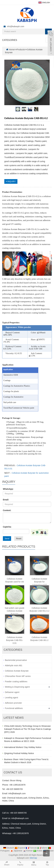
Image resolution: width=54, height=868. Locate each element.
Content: (7, 510)
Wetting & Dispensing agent (17, 687)
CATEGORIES (10, 40)
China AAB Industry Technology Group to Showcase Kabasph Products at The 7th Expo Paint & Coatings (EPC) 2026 (28, 729)
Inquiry (20, 863)
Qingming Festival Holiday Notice (19, 753)
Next (46, 82)
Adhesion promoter (13, 703)
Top (47, 863)
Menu (34, 863)
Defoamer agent (12, 692)
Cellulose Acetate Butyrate (17, 671)
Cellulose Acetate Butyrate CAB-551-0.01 (15, 640)
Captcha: (7, 527)
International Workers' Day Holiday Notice (23, 747)
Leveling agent (11, 698)
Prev (8, 82)
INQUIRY (11, 181)
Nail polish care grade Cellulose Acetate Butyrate (15, 611)
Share (7, 863)
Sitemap (33, 858)
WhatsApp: (8, 489)
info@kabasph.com (16, 26)
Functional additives (14, 708)
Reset (19, 539)
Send (7, 539)
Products (21, 50)
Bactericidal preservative (16, 660)
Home (12, 50)
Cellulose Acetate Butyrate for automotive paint (39, 582)
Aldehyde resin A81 (14, 665)
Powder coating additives (16, 682)
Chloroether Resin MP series (18, 676)
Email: (6, 500)
